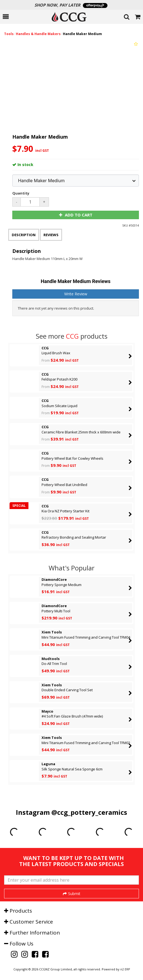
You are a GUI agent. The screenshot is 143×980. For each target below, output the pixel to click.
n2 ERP (125, 969)
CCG (72, 336)
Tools (9, 34)
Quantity (21, 193)
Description (24, 235)
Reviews (51, 235)
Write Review (76, 294)
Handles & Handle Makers (38, 34)
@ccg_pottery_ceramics (89, 812)
